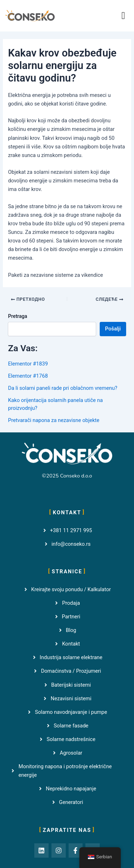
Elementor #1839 (28, 364)
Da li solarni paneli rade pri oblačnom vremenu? (63, 388)
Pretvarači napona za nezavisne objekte (54, 420)
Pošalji (113, 329)
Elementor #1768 (28, 376)
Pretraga (18, 316)
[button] (123, 16)
